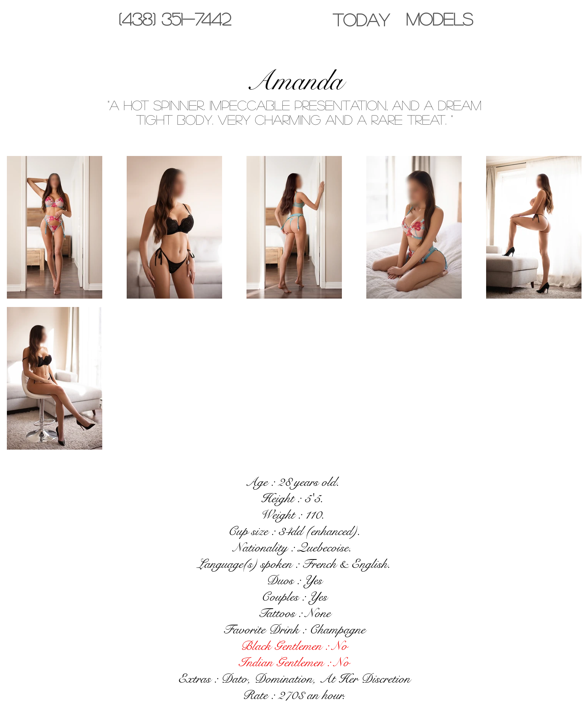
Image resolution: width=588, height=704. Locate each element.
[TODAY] (361, 19)
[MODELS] (439, 19)
